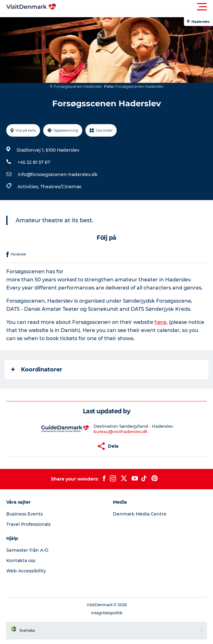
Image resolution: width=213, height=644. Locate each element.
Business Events (25, 514)
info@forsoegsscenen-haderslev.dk (58, 174)
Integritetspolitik (107, 613)
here (160, 322)
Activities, (29, 187)
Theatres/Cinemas (61, 187)
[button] (135, 7)
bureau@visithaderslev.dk (121, 431)
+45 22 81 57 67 (34, 162)
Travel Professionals (28, 524)
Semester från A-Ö (27, 550)
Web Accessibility (26, 571)
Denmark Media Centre (140, 514)
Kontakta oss (21, 561)
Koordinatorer (37, 370)
